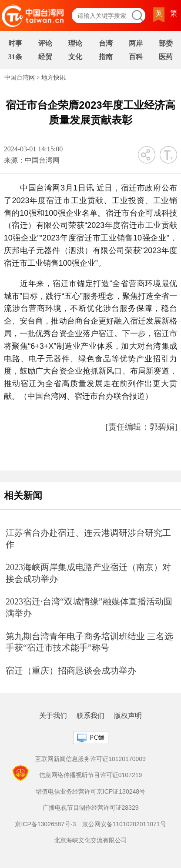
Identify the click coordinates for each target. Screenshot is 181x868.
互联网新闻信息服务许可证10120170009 (90, 759)
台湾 (106, 43)
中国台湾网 (20, 78)
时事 (15, 43)
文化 (75, 57)
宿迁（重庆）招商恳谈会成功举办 (71, 671)
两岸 (136, 43)
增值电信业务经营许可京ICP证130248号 (90, 791)
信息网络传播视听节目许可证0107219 (91, 775)
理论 (75, 43)
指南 (106, 57)
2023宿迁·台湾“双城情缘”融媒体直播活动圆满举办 (89, 607)
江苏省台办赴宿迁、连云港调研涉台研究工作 (88, 539)
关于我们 (53, 716)
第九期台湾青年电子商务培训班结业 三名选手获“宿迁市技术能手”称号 (89, 642)
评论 (45, 43)
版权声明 (128, 716)
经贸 (45, 57)
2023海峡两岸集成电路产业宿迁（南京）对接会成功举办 (88, 573)
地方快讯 (54, 78)
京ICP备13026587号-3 (45, 824)
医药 (166, 57)
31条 (15, 57)
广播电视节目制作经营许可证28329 (91, 808)
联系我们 (90, 716)
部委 (166, 43)
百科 (136, 57)
